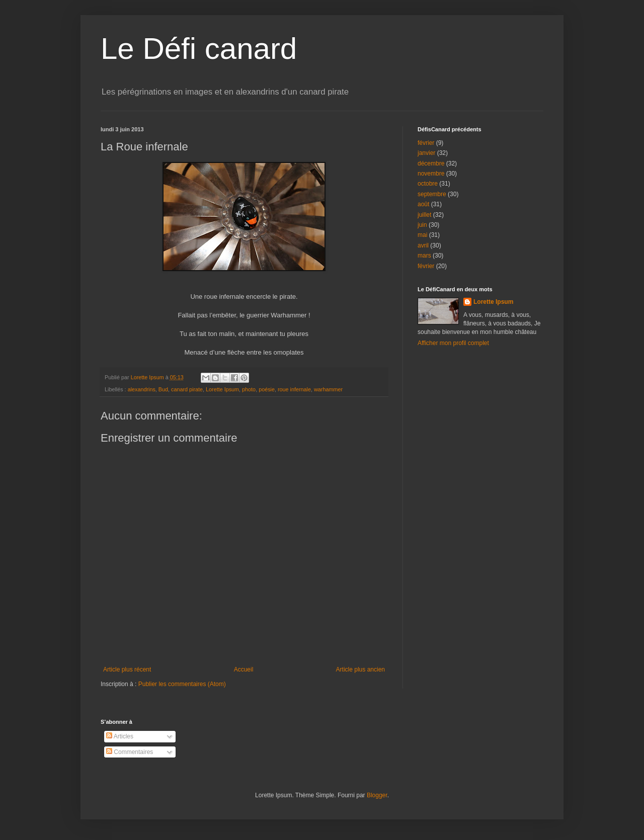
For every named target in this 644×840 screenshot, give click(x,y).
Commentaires (130, 752)
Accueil (244, 669)
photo (249, 389)
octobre (428, 184)
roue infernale (294, 389)
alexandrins (142, 389)
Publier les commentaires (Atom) (182, 684)
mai (422, 235)
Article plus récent (127, 669)
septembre (432, 194)
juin (422, 225)
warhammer (328, 389)
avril (423, 245)
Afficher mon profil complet (453, 343)
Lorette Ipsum (222, 389)
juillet (424, 215)
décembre (431, 163)
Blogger (377, 795)
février (426, 143)
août (423, 204)
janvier (426, 153)
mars (424, 256)
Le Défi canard (199, 49)
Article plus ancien (360, 669)
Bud (163, 389)
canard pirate (187, 389)
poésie (267, 389)
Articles (120, 736)
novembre (431, 174)
